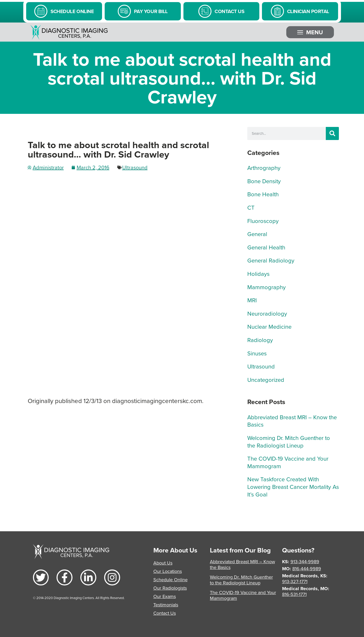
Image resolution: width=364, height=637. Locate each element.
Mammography (267, 287)
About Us (163, 563)
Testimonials (166, 605)
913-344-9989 (305, 561)
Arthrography (264, 168)
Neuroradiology (267, 313)
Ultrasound (135, 167)
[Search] (332, 133)
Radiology (260, 340)
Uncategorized (266, 380)
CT (251, 207)
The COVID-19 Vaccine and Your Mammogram (288, 462)
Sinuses (257, 353)
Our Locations (168, 571)
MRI (252, 300)
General (257, 234)
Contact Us (165, 613)
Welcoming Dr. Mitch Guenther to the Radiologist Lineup (289, 442)
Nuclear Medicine (269, 326)
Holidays (258, 274)
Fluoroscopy (263, 221)
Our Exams (165, 596)
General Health (266, 247)
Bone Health (263, 194)
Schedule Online (170, 580)
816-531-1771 (294, 594)
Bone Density (264, 181)
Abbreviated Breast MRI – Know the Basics (292, 421)
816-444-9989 (307, 569)
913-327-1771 (295, 581)
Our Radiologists (170, 588)
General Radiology (271, 260)
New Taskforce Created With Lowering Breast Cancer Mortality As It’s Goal (293, 487)
